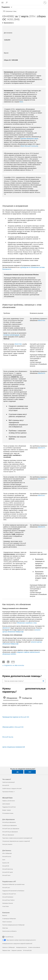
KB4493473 (41, 479)
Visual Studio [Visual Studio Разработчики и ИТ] (6, 906)
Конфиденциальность (21, 947)
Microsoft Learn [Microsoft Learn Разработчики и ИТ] (6, 888)
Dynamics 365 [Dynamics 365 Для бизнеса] (6, 863)
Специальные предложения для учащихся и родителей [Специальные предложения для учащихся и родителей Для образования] (16, 841)
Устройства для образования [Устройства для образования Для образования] (10, 825)
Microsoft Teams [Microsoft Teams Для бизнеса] (6, 875)
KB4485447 (6, 628)
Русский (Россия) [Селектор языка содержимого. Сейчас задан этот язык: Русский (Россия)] (9, 937)
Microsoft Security (8, 737)
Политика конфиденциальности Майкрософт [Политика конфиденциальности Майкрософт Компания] (13, 925)
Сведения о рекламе (17, 950)
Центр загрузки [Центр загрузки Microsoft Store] (6, 804)
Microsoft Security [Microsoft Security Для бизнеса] (7, 856)
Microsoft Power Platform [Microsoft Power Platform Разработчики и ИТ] (8, 900)
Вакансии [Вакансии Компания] (5, 915)
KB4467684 (18, 344)
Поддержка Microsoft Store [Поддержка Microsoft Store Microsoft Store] (9, 807)
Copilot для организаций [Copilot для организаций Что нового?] (8, 782)
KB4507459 (41, 320)
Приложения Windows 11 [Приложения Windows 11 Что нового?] (9, 792)
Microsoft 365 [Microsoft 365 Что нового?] (6, 785)
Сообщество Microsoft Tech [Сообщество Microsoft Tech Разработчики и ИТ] (9, 894)
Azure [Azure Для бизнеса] (4, 860)
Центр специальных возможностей (14, 747)
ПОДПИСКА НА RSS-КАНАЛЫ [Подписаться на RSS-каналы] (14, 665)
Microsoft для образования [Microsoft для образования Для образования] (9, 822)
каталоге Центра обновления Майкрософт (21, 631)
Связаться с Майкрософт (9, 947)
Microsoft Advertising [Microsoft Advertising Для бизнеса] (8, 869)
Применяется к (9, 23)
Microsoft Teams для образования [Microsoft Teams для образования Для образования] (11, 829)
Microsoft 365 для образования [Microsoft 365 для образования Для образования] (10, 832)
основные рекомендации (11, 335)
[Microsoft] (24, 1)
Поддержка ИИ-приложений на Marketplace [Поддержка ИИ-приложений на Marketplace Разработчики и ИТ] (13, 891)
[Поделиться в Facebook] (4, 661)
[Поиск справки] (7, 3)
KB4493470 (41, 373)
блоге (21, 102)
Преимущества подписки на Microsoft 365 (16, 717)
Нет (30, 772)
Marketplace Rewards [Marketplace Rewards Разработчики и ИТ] (8, 903)
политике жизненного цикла (29, 138)
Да (18, 772)
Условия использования (34, 947)
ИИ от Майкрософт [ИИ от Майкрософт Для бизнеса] (7, 853)
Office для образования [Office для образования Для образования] (8, 835)
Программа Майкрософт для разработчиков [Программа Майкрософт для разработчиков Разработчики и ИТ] (13, 884)
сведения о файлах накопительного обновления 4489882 (21, 653)
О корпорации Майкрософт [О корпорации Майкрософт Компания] (9, 919)
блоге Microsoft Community (29, 146)
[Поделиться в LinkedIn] (7, 661)
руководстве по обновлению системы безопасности (24, 268)
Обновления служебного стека (27, 623)
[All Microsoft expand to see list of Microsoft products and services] (2, 3)
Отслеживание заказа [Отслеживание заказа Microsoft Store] (8, 813)
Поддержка (6, 7)
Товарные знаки (6, 950)
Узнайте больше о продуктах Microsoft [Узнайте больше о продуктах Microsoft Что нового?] (12, 788)
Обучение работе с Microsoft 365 (13, 727)
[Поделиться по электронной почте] (12, 661)
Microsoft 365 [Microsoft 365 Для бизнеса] (6, 866)
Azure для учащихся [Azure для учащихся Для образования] (7, 844)
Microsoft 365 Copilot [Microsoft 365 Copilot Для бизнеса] (8, 872)
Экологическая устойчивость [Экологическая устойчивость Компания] (9, 931)
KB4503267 (41, 495)
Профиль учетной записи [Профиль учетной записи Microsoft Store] (9, 801)
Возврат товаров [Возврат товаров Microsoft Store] (7, 810)
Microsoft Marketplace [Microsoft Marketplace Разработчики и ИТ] (8, 897)
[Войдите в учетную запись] (45, 3)
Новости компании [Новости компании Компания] (7, 922)
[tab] (11, 698)
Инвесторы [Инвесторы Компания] (5, 928)
